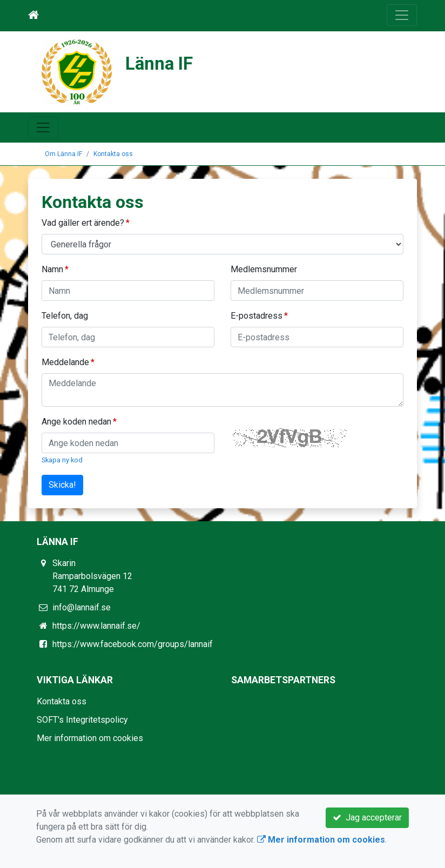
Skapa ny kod (62, 460)
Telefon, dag (65, 316)
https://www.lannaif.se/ (96, 626)
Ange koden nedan (76, 422)
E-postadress (257, 316)
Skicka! (62, 485)
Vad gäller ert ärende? (83, 223)
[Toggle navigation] (402, 15)
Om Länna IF (63, 154)
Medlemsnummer (264, 269)
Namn (52, 269)
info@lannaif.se (82, 607)
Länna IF (159, 63)
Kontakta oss (113, 154)
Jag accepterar (367, 817)
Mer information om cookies (90, 738)
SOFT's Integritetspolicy (82, 720)
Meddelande (65, 362)
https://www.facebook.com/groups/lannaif (133, 644)
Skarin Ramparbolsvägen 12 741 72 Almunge (92, 576)
